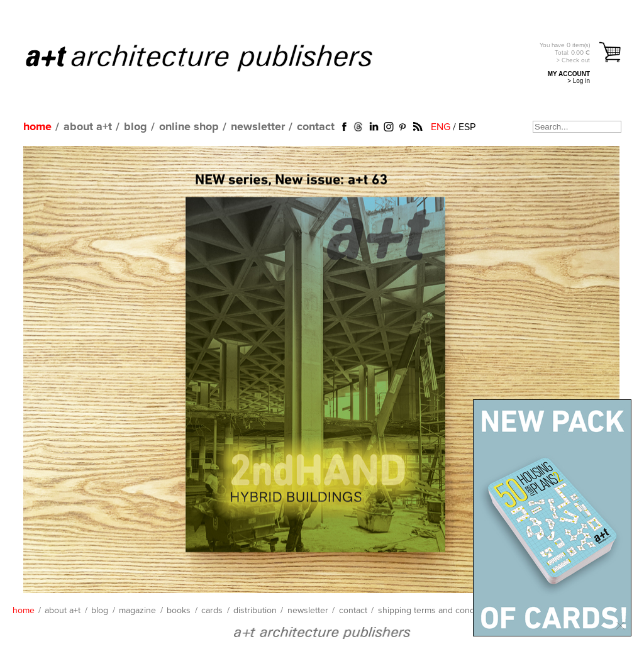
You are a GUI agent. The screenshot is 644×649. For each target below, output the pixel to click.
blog (136, 127)
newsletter (258, 127)
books (179, 611)
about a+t (88, 127)
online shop (189, 127)
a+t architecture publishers (215, 57)
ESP (467, 127)
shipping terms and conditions (437, 611)
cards (212, 611)
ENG (441, 127)
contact (316, 127)
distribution (255, 611)
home (37, 127)
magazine (137, 611)
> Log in (579, 81)
